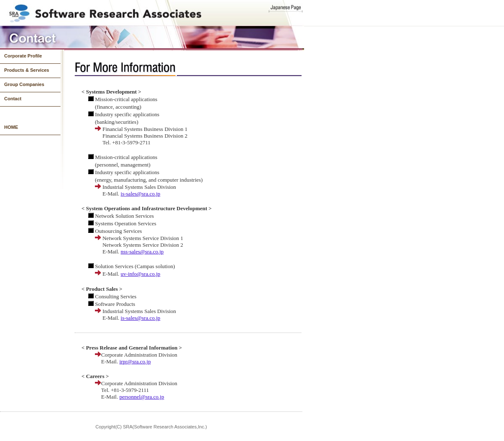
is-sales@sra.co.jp (140, 194)
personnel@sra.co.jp (142, 397)
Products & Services (27, 70)
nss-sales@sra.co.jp (142, 252)
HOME (11, 127)
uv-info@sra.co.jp (140, 274)
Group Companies (24, 84)
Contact (13, 99)
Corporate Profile (23, 56)
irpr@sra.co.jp (135, 361)
